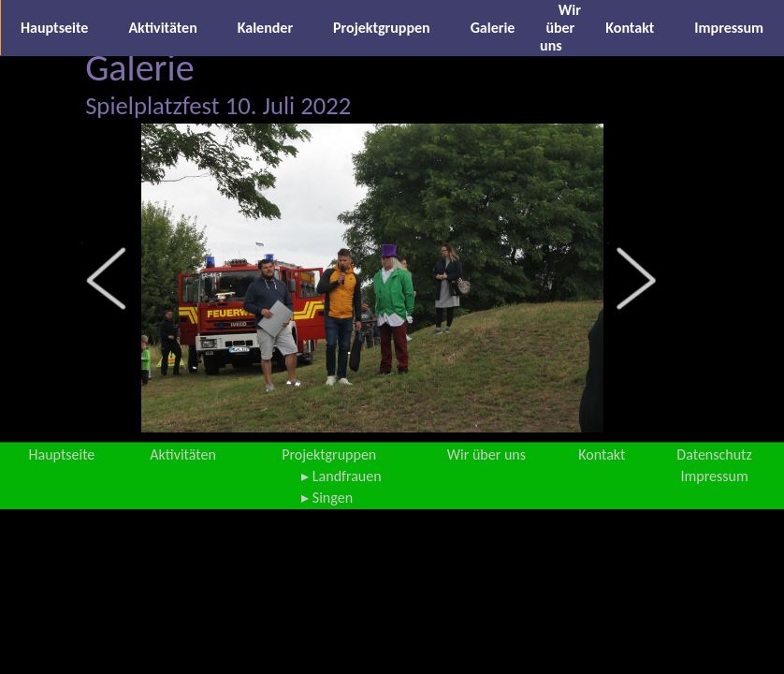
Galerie (493, 28)
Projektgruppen (382, 28)
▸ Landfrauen (341, 476)
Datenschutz (714, 454)
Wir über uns (560, 28)
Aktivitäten (162, 28)
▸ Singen (327, 498)
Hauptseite (54, 28)
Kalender (265, 28)
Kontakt (630, 28)
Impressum (729, 28)
